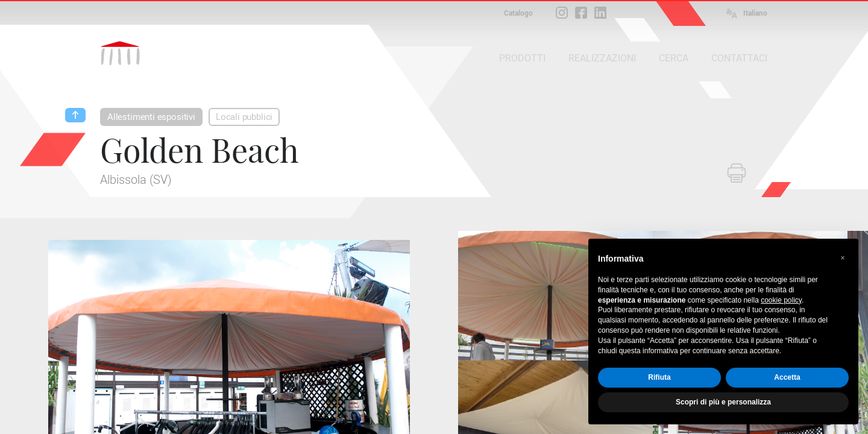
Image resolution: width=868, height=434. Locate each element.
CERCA (674, 58)
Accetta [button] (787, 377)
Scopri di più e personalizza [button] (723, 402)
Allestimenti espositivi (151, 117)
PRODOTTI (522, 58)
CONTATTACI (739, 58)
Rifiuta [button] (659, 377)
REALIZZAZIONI (602, 58)
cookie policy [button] (781, 300)
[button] (843, 258)
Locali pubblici (244, 117)
